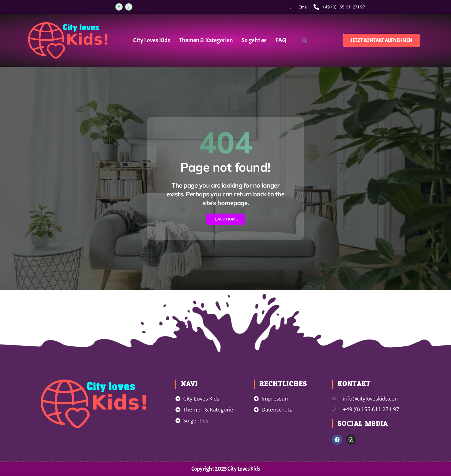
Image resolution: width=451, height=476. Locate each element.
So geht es (254, 40)
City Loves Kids (152, 40)
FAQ (281, 40)
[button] (305, 40)
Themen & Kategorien (206, 40)
